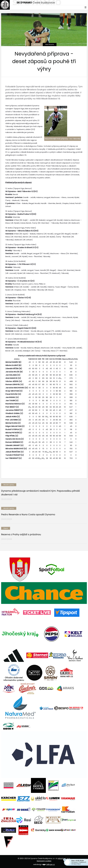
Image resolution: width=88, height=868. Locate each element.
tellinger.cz (50, 864)
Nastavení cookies (44, 861)
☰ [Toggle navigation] (85, 7)
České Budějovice (36, 3)
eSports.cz (62, 858)
